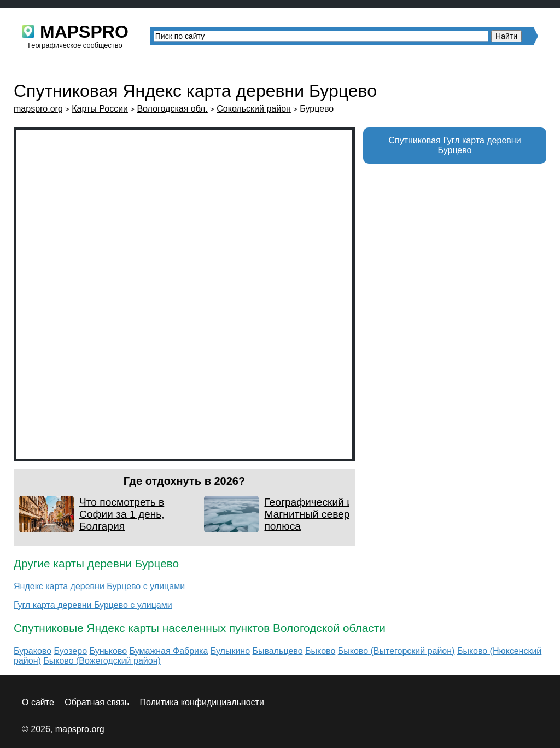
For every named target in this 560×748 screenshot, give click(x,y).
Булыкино (230, 651)
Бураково (33, 651)
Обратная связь (97, 702)
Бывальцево (278, 651)
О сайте (38, 702)
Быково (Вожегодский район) (102, 661)
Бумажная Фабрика (169, 651)
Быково (320, 651)
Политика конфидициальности (202, 702)
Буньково (109, 651)
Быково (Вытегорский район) (396, 651)
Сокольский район (254, 109)
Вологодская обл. (172, 109)
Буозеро (71, 651)
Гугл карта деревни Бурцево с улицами (93, 605)
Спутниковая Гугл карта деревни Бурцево (454, 145)
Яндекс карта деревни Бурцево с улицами (99, 586)
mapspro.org (38, 109)
